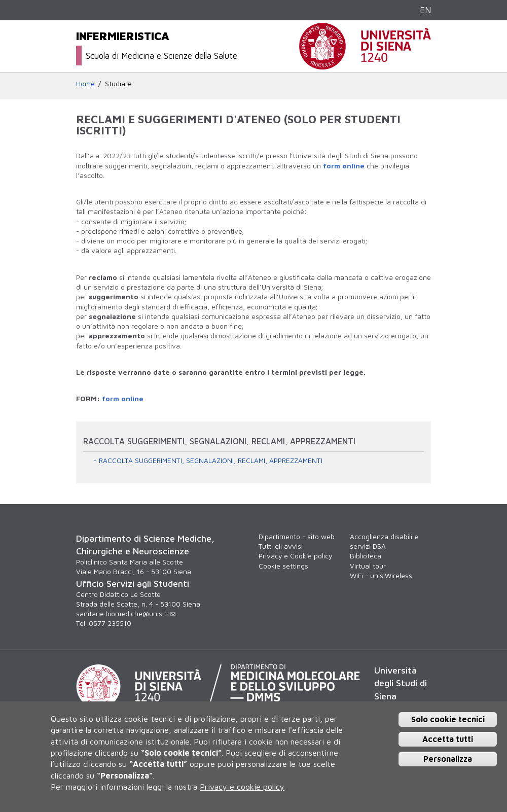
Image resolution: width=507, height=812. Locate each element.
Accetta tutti (448, 739)
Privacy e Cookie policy (295, 556)
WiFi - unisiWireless (381, 576)
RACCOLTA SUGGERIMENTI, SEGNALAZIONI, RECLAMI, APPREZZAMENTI (211, 461)
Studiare (118, 84)
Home (85, 84)
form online (344, 166)
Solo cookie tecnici (448, 719)
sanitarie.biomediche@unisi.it (126, 614)
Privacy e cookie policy (242, 787)
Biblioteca (366, 556)
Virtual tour (368, 566)
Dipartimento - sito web (297, 537)
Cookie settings (283, 566)
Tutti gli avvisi (281, 546)
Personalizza (448, 759)
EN (425, 10)
